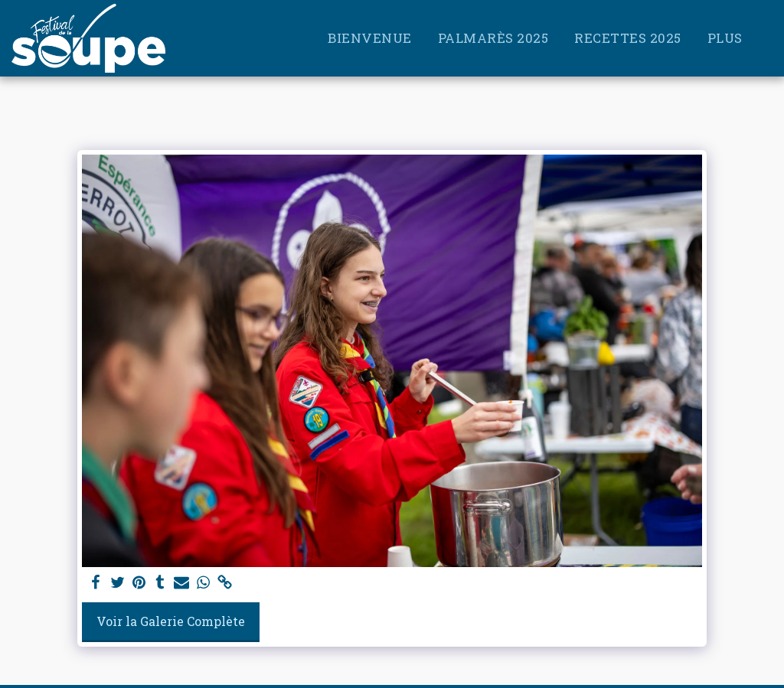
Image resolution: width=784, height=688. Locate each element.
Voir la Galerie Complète (171, 621)
